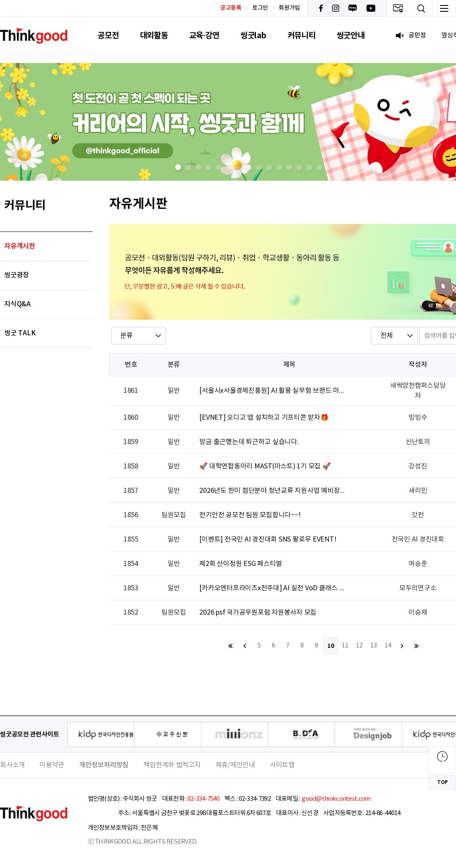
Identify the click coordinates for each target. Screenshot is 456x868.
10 (331, 646)
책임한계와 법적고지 (172, 765)
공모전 (108, 36)
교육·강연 (204, 36)
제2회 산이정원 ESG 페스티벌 (241, 564)
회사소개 (12, 765)
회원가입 (289, 8)
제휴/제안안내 (235, 765)
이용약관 (52, 765)
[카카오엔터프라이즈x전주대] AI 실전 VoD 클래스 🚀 (273, 588)
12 (359, 646)
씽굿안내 (351, 36)
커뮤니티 (302, 36)
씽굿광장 (17, 275)
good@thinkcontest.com (336, 799)
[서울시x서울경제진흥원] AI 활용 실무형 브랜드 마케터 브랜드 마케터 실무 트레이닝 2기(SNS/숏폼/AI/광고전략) (273, 391)
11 (345, 646)
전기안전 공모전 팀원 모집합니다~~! (250, 515)
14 (388, 646)
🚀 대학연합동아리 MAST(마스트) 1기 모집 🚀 (265, 466)
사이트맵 (282, 765)
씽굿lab (253, 36)
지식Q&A (17, 304)
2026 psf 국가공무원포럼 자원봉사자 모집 (258, 613)
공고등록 (231, 8)
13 (374, 646)
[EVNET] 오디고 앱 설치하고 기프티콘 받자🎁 (264, 418)
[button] (178, 167)
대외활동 (154, 36)
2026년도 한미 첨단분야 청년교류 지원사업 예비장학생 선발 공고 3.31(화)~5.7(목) (273, 491)
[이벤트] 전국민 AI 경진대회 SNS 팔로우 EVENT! (268, 539)
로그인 (260, 8)
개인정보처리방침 (104, 765)
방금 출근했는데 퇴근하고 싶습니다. (249, 442)
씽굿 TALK (20, 333)
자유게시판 (20, 246)
